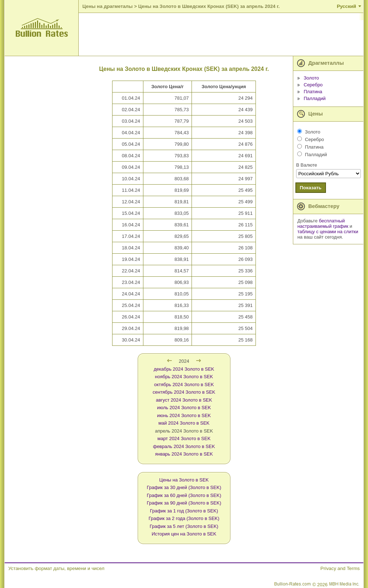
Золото (311, 78)
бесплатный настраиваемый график (323, 223)
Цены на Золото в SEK (184, 480)
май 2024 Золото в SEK (184, 423)
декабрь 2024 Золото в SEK (184, 369)
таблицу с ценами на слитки (328, 232)
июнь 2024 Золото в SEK (184, 415)
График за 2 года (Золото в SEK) (184, 518)
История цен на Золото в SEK (184, 534)
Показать (311, 188)
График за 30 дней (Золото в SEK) (184, 487)
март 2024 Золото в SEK (184, 438)
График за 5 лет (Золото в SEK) (184, 526)
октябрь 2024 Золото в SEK (184, 385)
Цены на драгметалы (107, 6)
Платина (313, 92)
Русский (346, 6)
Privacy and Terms (340, 568)
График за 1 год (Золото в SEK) (184, 511)
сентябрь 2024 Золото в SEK (184, 392)
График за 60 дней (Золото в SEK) (184, 495)
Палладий (315, 98)
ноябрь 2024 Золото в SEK (184, 377)
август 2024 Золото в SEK (184, 400)
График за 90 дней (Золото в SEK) (184, 503)
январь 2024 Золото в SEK (184, 454)
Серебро (313, 85)
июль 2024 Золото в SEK (184, 408)
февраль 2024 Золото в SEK (184, 446)
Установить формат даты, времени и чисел (56, 568)
